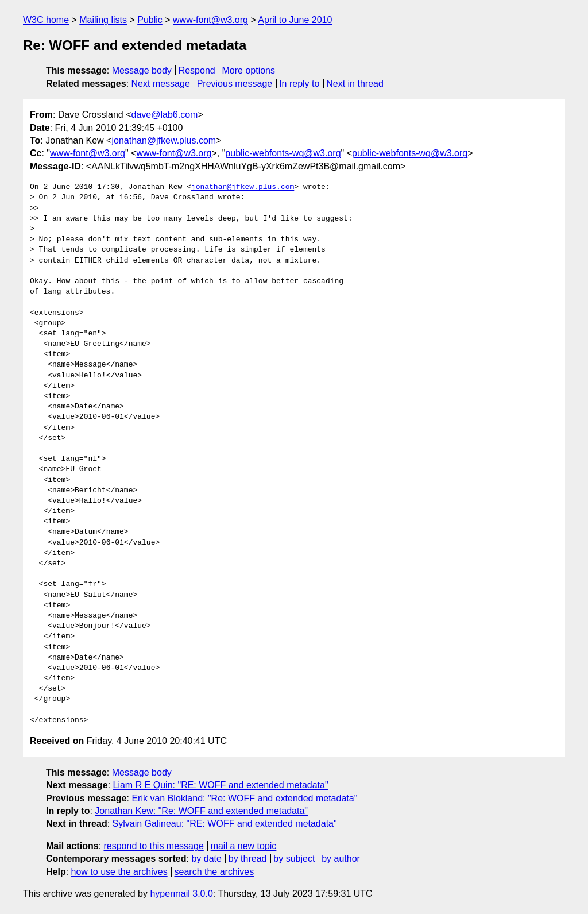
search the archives (214, 872)
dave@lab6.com (165, 115)
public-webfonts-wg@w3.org (283, 153)
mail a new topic (244, 846)
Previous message (235, 84)
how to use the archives (119, 872)
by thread (248, 859)
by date (206, 859)
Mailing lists (103, 20)
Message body (142, 70)
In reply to (299, 84)
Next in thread (355, 84)
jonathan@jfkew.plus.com (164, 140)
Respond (197, 70)
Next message (161, 84)
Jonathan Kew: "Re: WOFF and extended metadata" (201, 811)
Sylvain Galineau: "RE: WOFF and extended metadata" (225, 824)
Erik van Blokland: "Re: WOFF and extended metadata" (244, 798)
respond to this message (153, 846)
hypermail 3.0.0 (181, 894)
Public (150, 20)
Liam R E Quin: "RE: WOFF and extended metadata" (221, 785)
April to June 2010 (295, 20)
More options (249, 70)
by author (341, 859)
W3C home (46, 20)
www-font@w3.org (210, 20)
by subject (294, 859)
